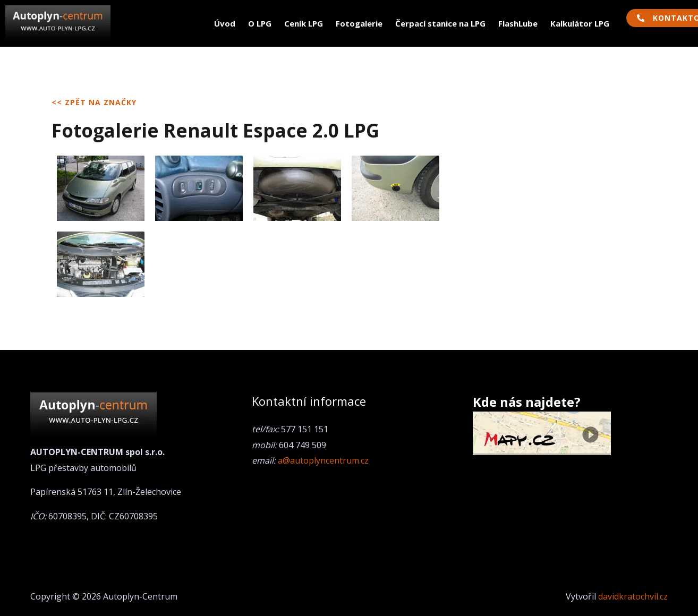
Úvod (225, 23)
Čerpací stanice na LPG (440, 23)
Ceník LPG (304, 23)
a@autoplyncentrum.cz (323, 460)
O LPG (260, 23)
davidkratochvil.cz (633, 596)
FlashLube (518, 23)
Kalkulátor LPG (580, 23)
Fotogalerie (359, 23)
